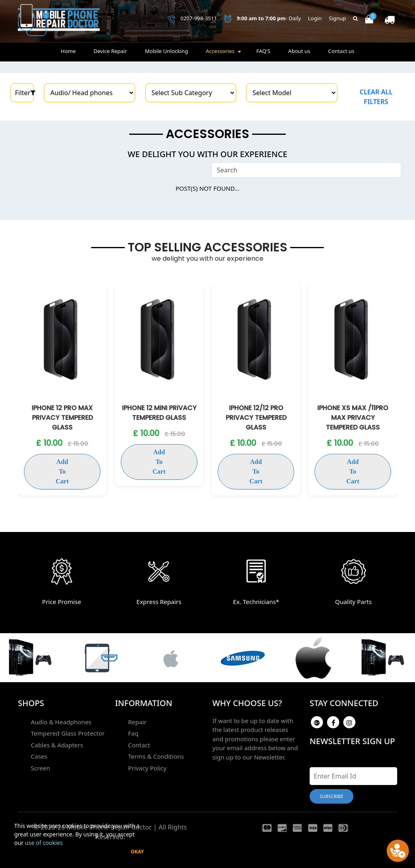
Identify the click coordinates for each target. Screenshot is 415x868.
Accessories (220, 51)
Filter (25, 93)
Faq (133, 733)
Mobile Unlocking (166, 51)
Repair (137, 722)
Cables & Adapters (57, 745)
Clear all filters (376, 97)
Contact (139, 745)
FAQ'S (263, 51)
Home (68, 51)
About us (299, 51)
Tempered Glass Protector (68, 733)
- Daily (263, 19)
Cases (39, 756)
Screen (41, 768)
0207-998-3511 (193, 19)
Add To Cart (62, 471)
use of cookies (44, 843)
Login (315, 18)
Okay (137, 852)
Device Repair (110, 51)
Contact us (341, 51)
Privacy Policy (147, 768)
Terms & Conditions (156, 756)
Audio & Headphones (61, 722)
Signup (337, 18)
